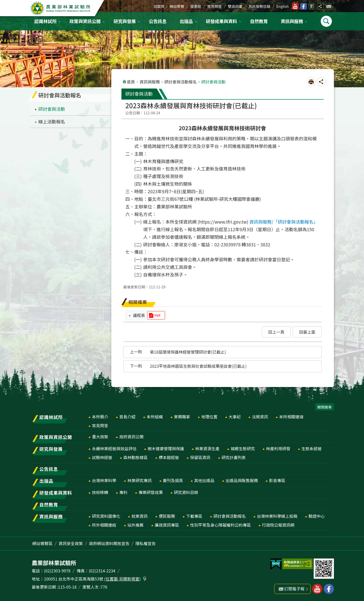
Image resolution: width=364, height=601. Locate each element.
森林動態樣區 (136, 457)
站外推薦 (136, 525)
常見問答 (215, 6)
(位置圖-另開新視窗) (122, 579)
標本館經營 (169, 457)
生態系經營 (312, 448)
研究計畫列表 (234, 457)
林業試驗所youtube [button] (317, 589)
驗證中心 (317, 516)
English (283, 6)
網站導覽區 (42, 543)
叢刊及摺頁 (173, 480)
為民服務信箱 (259, 6)
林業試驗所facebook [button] (329, 589)
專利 (123, 492)
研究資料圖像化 (106, 516)
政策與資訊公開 (85, 21)
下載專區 (194, 516)
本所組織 (155, 417)
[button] (276, 332)
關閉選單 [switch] (325, 407)
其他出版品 (204, 480)
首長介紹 (127, 417)
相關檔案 (138, 302)
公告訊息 (158, 21)
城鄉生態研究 (243, 448)
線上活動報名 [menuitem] (52, 122)
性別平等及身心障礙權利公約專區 (221, 525)
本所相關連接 (291, 417)
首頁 (131, 82)
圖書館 (196, 6)
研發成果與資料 (221, 21)
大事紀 (235, 417)
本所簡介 (100, 417)
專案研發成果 (151, 492)
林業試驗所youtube (295, 6)
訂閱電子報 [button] (294, 589)
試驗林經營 (102, 457)
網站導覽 (177, 6)
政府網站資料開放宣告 (109, 543)
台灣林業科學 (104, 480)
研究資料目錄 (186, 492)
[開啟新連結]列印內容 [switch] (311, 82)
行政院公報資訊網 (278, 525)
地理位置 (209, 417)
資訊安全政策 (71, 543)
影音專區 (277, 480)
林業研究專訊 (140, 480)
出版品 (186, 21)
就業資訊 (140, 516)
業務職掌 (182, 417)
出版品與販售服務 (242, 480)
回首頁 (159, 6)
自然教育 (259, 21)
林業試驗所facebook (304, 6)
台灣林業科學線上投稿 (277, 516)
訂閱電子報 (329, 6)
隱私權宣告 (146, 543)
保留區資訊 (200, 457)
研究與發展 (125, 21)
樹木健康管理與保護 (166, 448)
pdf (158, 315)
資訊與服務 (292, 21)
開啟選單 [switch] (326, 21)
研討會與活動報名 (181, 82)
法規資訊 (260, 417)
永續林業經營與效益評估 (114, 448)
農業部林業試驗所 (61, 8)
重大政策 (100, 437)
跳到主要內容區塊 (3, 3)
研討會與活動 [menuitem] (52, 109)
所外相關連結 (104, 525)
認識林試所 (46, 21)
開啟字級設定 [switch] (312, 6)
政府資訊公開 (132, 437)
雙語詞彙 (235, 6)
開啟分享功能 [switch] (320, 6)
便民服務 (167, 516)
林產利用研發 (278, 448)
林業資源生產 (207, 448)
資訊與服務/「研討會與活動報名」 (284, 222)
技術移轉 (100, 492)
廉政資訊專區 (167, 525)
